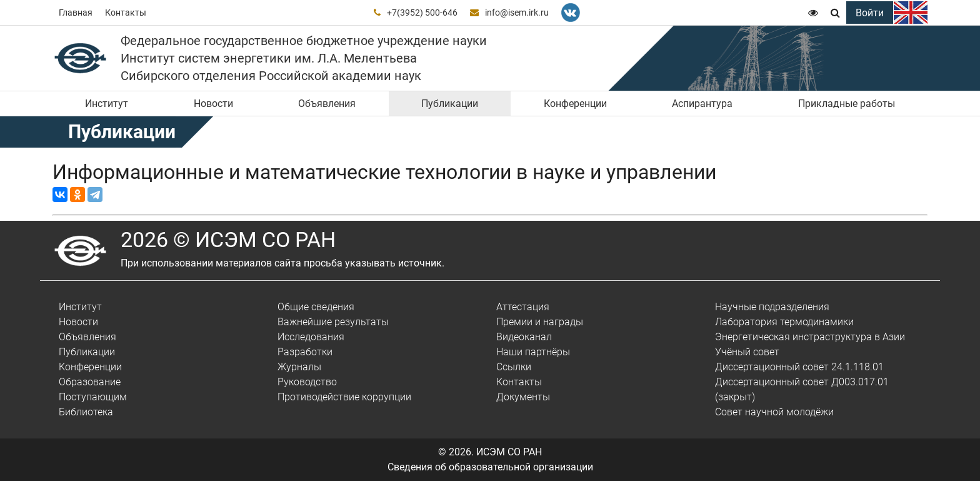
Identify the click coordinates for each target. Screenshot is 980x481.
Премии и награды (540, 322)
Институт (107, 104)
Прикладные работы (847, 104)
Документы (523, 397)
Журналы (299, 367)
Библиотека (86, 412)
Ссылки (514, 367)
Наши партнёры (533, 352)
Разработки (305, 352)
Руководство (307, 382)
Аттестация (523, 307)
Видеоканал (524, 337)
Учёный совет (747, 352)
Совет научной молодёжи (774, 412)
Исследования (311, 337)
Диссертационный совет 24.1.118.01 (799, 367)
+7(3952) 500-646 (422, 13)
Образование (90, 382)
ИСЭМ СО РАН (509, 452)
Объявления (327, 104)
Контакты (126, 13)
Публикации (450, 104)
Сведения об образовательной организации (490, 467)
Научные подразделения (772, 307)
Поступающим (93, 397)
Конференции (575, 104)
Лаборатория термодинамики (784, 322)
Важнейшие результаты (333, 322)
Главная (76, 13)
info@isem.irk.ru (517, 13)
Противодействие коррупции (344, 397)
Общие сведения (316, 307)
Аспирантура (702, 104)
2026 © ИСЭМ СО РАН (228, 240)
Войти (870, 13)
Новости (213, 104)
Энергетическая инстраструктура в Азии (810, 337)
